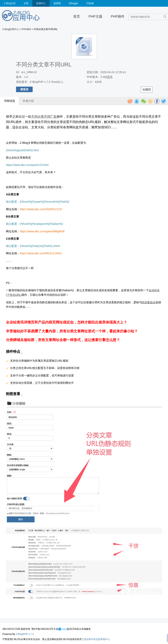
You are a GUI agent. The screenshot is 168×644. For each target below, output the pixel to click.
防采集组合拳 (150, 302)
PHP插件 (118, 17)
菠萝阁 (57, 3)
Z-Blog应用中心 (11, 29)
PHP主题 (95, 17)
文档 (26, 3)
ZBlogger (74, 3)
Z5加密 (90, 3)
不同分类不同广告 (44, 117)
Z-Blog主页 (10, 3)
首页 (77, 17)
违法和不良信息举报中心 (97, 639)
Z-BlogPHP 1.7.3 (25, 634)
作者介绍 (28, 101)
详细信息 (9, 101)
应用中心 (41, 3)
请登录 (24, 89)
